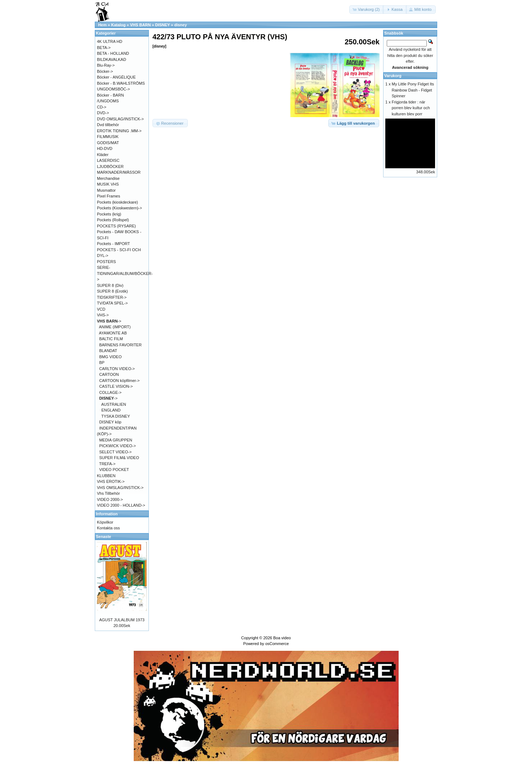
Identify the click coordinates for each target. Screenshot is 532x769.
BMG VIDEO (110, 357)
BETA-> (104, 48)
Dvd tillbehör (108, 125)
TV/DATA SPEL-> (112, 303)
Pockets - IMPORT (113, 244)
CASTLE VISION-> (116, 386)
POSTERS (107, 262)
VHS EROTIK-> (111, 481)
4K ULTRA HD (110, 41)
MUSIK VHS (108, 184)
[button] (367, 10)
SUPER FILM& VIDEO (119, 458)
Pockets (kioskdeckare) (118, 202)
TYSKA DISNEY (116, 416)
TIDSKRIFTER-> (112, 297)
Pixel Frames (108, 196)
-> (109, 321)
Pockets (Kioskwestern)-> (119, 208)
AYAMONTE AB (113, 333)
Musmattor (106, 190)
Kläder (103, 155)
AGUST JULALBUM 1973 (122, 620)
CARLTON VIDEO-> (117, 369)
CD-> (102, 107)
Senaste (103, 537)
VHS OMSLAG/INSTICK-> (120, 488)
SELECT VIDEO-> (115, 452)
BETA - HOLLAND (113, 53)
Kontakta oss (108, 528)
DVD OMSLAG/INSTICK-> (120, 119)
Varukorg (393, 76)
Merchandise (108, 178)
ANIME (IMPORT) (115, 327)
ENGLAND (111, 410)
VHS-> (103, 315)
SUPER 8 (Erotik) (112, 291)
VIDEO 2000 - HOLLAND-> (121, 505)
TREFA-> (107, 464)
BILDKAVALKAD (112, 59)
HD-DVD (105, 148)
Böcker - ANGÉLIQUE (116, 77)
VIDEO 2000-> (110, 499)
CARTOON (109, 374)
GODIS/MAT (108, 143)
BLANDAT (108, 351)
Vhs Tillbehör (108, 493)
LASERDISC (108, 160)
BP (102, 363)
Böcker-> (105, 71)
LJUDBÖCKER (110, 166)
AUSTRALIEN (114, 404)
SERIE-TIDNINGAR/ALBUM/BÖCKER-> (125, 273)
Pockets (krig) (109, 214)
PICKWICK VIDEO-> (118, 446)
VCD (101, 309)
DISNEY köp (110, 422)
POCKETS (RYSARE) (116, 226)
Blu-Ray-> (106, 65)
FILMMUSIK (108, 137)
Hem (102, 25)
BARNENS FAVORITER (120, 345)
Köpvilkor (105, 522)
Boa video (282, 638)
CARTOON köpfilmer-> (119, 381)
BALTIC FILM (111, 339)
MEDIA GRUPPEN (116, 440)
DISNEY (162, 25)
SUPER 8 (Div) (110, 285)
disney (180, 25)
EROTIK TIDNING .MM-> (119, 131)
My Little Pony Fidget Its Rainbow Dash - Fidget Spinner (413, 90)
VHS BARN (140, 25)
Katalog (118, 25)
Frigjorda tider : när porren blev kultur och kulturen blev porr (411, 108)
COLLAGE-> (110, 392)
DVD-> (103, 113)
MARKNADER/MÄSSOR (119, 172)
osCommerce (277, 644)
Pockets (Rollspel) (113, 220)
